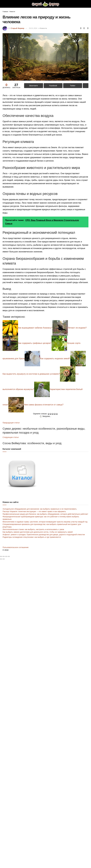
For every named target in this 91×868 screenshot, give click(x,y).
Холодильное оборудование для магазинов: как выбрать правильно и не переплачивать (40, 509)
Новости (12, 12)
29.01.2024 (33, 28)
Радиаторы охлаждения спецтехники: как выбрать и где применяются (32, 537)
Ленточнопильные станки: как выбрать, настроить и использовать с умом (33, 529)
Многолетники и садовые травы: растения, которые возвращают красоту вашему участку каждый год (45, 522)
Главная (5, 12)
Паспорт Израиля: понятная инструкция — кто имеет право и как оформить (34, 511)
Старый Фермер (17, 28)
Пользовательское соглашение (16, 547)
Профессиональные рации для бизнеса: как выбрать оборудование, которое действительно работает (45, 514)
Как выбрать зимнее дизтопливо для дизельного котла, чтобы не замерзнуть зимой (38, 532)
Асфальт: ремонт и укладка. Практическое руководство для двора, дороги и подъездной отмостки (44, 535)
